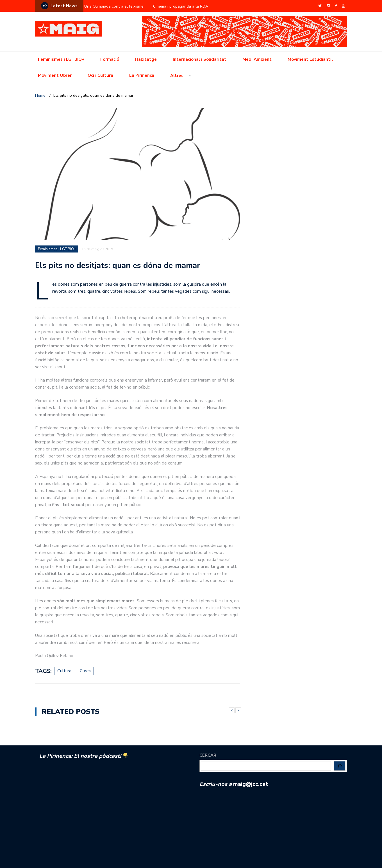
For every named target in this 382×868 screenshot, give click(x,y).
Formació (110, 59)
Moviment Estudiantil (310, 59)
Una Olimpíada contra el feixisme (114, 6)
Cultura (64, 671)
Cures (85, 671)
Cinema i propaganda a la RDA (181, 6)
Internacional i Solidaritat (200, 59)
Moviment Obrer (55, 75)
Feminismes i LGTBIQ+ (61, 59)
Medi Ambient (257, 59)
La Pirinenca (142, 75)
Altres (177, 76)
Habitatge (146, 59)
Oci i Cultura (100, 75)
